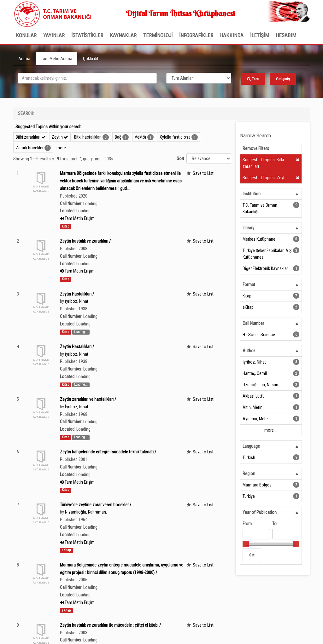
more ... (63, 148)
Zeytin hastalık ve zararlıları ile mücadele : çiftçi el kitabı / (110, 625)
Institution (252, 194)
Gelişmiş (283, 79)
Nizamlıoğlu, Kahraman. (86, 512)
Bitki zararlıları (31, 137)
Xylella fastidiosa (175, 137)
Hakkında (232, 35)
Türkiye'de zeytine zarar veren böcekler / (96, 505)
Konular (26, 35)
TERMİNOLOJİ (158, 35)
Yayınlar (54, 35)
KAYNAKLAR (123, 35)
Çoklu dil (91, 59)
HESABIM (286, 35)
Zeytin (60, 137)
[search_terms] (87, 78)
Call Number (253, 323)
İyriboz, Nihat (77, 301)
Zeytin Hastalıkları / (77, 294)
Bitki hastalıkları (88, 137)
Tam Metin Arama (57, 59)
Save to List (203, 173)
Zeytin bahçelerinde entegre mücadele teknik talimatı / (108, 452)
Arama (24, 59)
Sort (180, 158)
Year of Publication (260, 512)
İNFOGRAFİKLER (196, 35)
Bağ (118, 137)
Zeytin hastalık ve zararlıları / (85, 241)
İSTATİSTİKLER (87, 35)
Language (251, 446)
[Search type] (199, 78)
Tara (253, 79)
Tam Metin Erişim (77, 218)
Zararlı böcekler (30, 148)
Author (249, 351)
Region (249, 474)
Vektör (141, 137)
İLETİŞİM (260, 35)
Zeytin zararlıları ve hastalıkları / (88, 399)
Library (248, 228)
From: (248, 524)
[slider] (246, 544)
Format (249, 285)
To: (275, 524)
